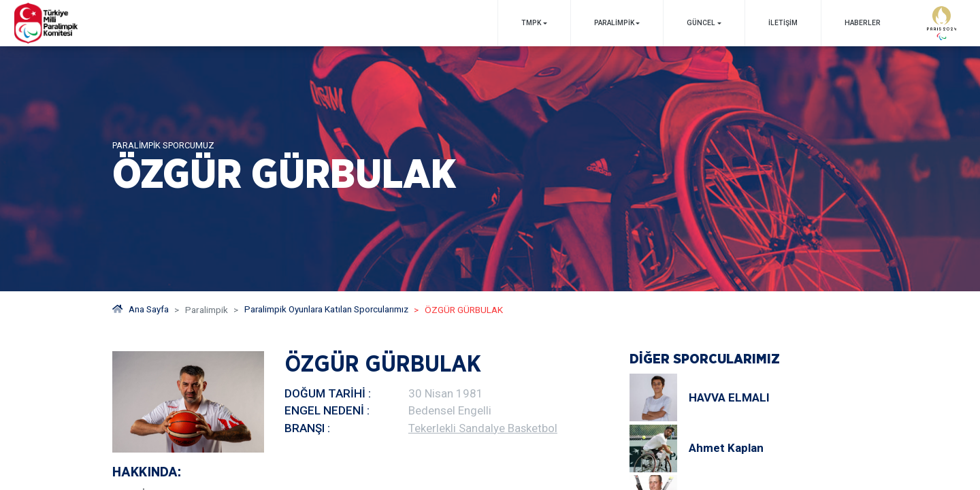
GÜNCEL (701, 23)
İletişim (782, 23)
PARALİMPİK (614, 23)
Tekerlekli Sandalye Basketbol (483, 428)
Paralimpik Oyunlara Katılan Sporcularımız (328, 310)
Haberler (862, 23)
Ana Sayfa (141, 310)
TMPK (530, 23)
